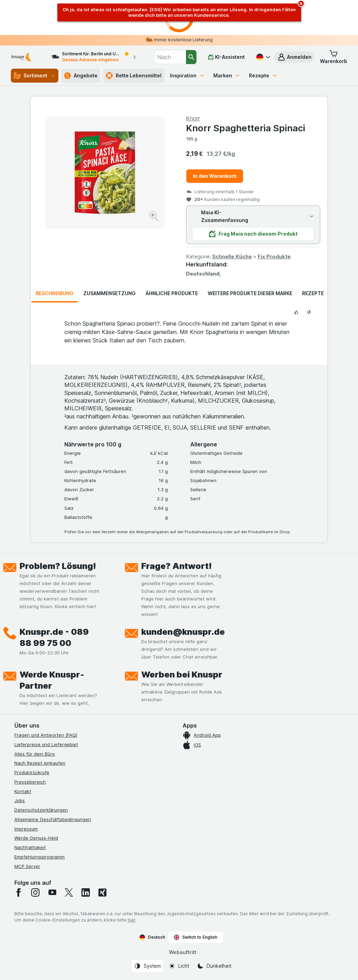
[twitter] (69, 892)
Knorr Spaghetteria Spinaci (246, 128)
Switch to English (196, 937)
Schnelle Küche (232, 256)
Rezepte (263, 75)
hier (131, 920)
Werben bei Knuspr (182, 675)
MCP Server (27, 866)
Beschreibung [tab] (55, 293)
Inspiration (187, 75)
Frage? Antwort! (177, 566)
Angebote (81, 76)
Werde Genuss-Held (36, 838)
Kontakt (23, 791)
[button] (294, 57)
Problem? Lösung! (58, 566)
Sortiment (35, 76)
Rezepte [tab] (313, 293)
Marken (227, 75)
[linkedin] (86, 892)
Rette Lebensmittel (134, 76)
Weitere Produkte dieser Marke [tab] (250, 293)
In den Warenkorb (215, 176)
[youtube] (52, 892)
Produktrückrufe (32, 772)
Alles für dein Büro (35, 754)
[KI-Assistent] (226, 57)
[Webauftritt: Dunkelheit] (214, 966)
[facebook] (19, 892)
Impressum (26, 829)
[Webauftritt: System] (147, 966)
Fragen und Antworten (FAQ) (46, 735)
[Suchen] (191, 57)
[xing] (102, 892)
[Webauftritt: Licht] (179, 966)
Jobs (20, 800)
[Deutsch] (263, 57)
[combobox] (170, 57)
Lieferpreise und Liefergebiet (46, 744)
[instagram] (35, 892)
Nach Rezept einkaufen (40, 763)
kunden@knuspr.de (183, 632)
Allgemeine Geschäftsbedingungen (53, 819)
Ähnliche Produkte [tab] (172, 293)
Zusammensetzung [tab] (109, 293)
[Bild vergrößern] (154, 217)
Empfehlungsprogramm (40, 857)
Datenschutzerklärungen (41, 810)
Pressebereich (30, 782)
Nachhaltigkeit (30, 847)
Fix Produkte (274, 256)
